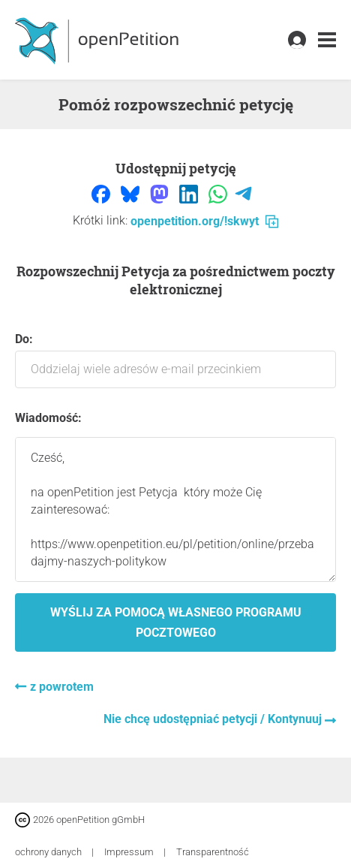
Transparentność (213, 852)
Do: (175, 360)
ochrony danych (49, 852)
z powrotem (62, 687)
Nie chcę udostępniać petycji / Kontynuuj (214, 719)
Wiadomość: (48, 418)
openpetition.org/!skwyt (204, 221)
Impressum (130, 852)
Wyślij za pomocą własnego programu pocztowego (176, 622)
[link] (327, 40)
